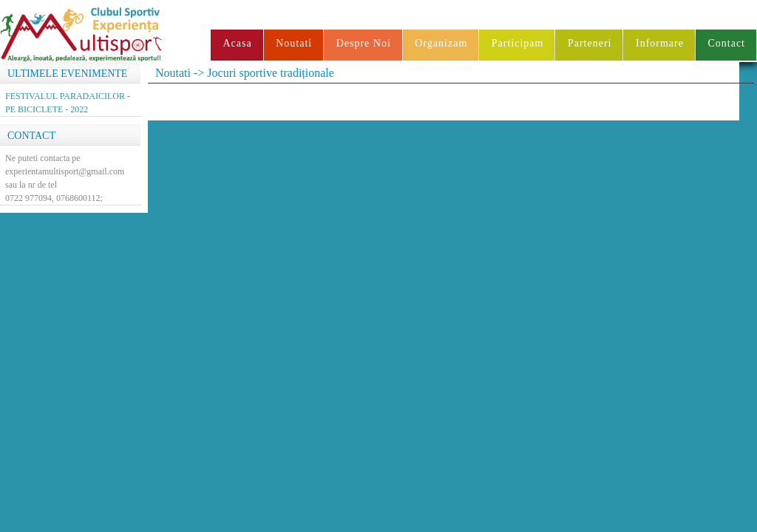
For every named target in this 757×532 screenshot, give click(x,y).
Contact (726, 43)
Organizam (441, 43)
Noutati (294, 43)
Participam (518, 43)
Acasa (237, 43)
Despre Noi (364, 43)
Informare (660, 43)
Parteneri (590, 43)
